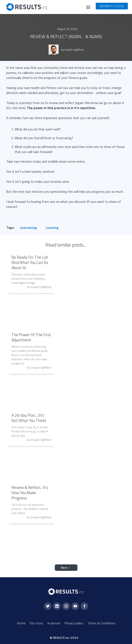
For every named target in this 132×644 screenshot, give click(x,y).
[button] (88, 7)
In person (54, 623)
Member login (112, 6)
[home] (24, 7)
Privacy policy (74, 623)
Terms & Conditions (101, 623)
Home (21, 623)
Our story (36, 623)
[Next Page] (66, 568)
